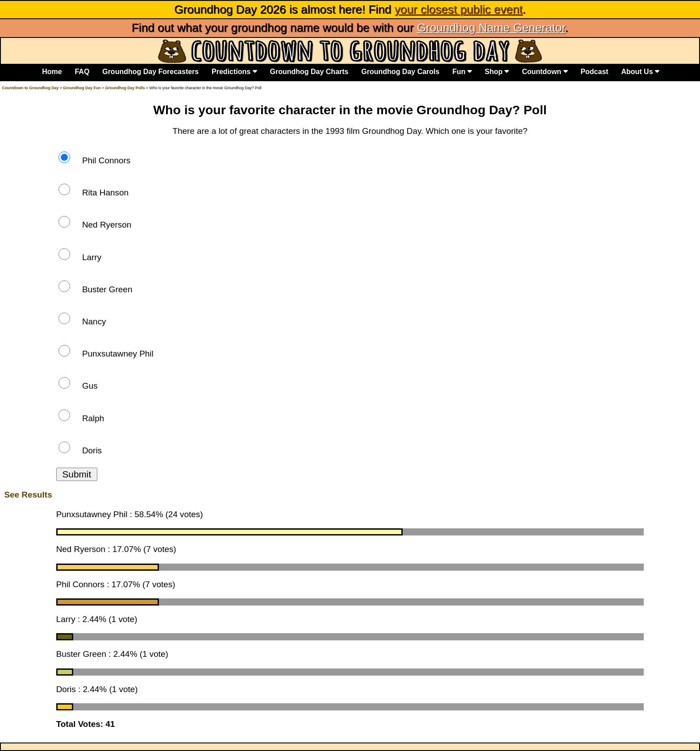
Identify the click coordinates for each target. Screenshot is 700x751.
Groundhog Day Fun (82, 88)
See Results (28, 495)
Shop (497, 71)
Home (52, 71)
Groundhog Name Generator (491, 28)
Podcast (594, 71)
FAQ (82, 71)
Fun (462, 71)
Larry (80, 257)
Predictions (234, 71)
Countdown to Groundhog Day (30, 88)
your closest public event (459, 9)
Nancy (82, 322)
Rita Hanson (94, 193)
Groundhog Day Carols (400, 71)
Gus (78, 386)
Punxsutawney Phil (106, 354)
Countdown (545, 71)
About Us (640, 71)
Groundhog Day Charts (309, 71)
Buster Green (96, 289)
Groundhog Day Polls (125, 88)
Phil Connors (95, 160)
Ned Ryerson (95, 225)
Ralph (81, 418)
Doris (80, 450)
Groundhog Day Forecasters (150, 71)
